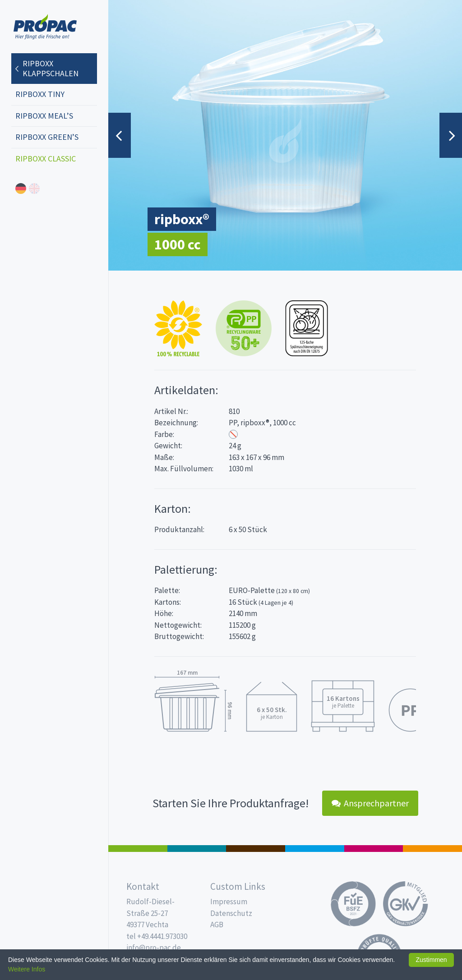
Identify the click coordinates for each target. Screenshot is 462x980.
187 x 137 (197, 849)
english (34, 189)
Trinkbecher (315, 849)
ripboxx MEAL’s (44, 116)
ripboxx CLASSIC (46, 159)
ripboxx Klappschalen (51, 68)
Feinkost (138, 849)
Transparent (233, 434)
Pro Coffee (256, 849)
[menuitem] (54, 64)
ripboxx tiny (40, 94)
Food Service (374, 849)
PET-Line (432, 849)
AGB (217, 925)
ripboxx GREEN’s (47, 137)
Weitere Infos (27, 969)
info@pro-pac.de (154, 948)
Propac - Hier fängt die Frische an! (45, 27)
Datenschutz (231, 913)
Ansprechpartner (370, 803)
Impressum (229, 902)
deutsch (21, 189)
